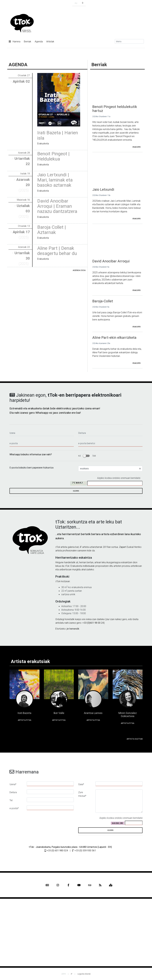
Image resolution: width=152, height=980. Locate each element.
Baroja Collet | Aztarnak (52, 230)
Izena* (13, 784)
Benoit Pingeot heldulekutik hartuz (115, 109)
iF (81, 547)
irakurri (137, 147)
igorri (76, 491)
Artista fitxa (24, 720)
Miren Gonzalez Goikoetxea (128, 715)
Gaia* (81, 784)
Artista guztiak (135, 739)
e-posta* (14, 808)
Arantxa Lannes (93, 713)
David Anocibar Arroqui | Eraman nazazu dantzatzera (57, 206)
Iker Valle (59, 713)
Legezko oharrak (84, 974)
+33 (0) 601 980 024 (56, 850)
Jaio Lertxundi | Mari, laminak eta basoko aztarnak (55, 180)
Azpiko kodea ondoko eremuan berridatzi (119, 478)
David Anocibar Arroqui (111, 261)
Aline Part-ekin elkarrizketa (114, 337)
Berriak (28, 41)
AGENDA (18, 64)
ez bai (87, 456)
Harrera (15, 41)
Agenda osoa (79, 270)
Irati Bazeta (24, 713)
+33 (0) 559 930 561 (84, 850)
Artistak (50, 41)
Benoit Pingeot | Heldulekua (53, 156)
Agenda (39, 41)
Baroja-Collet (103, 301)
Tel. (11, 800)
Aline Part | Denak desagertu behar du (57, 251)
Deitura (13, 792)
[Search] (129, 41)
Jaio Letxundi (103, 189)
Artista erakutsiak (30, 661)
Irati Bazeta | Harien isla (58, 135)
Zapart (123, 547)
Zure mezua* (82, 794)
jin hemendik (73, 629)
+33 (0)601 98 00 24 (93, 623)
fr (83, 3)
